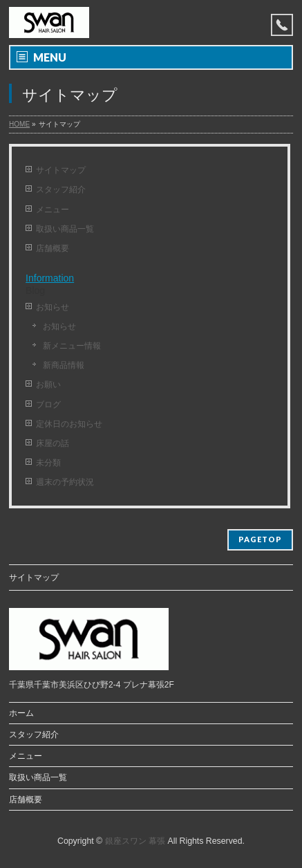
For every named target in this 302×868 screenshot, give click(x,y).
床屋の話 (53, 443)
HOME (19, 124)
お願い (48, 385)
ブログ (48, 405)
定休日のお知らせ (69, 424)
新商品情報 (64, 365)
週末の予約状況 (65, 482)
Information (50, 278)
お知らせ (53, 307)
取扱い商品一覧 (65, 229)
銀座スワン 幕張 (135, 841)
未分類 (48, 463)
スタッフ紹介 (61, 190)
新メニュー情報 (72, 346)
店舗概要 (53, 248)
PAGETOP (260, 539)
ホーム (21, 713)
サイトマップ (61, 170)
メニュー (53, 210)
